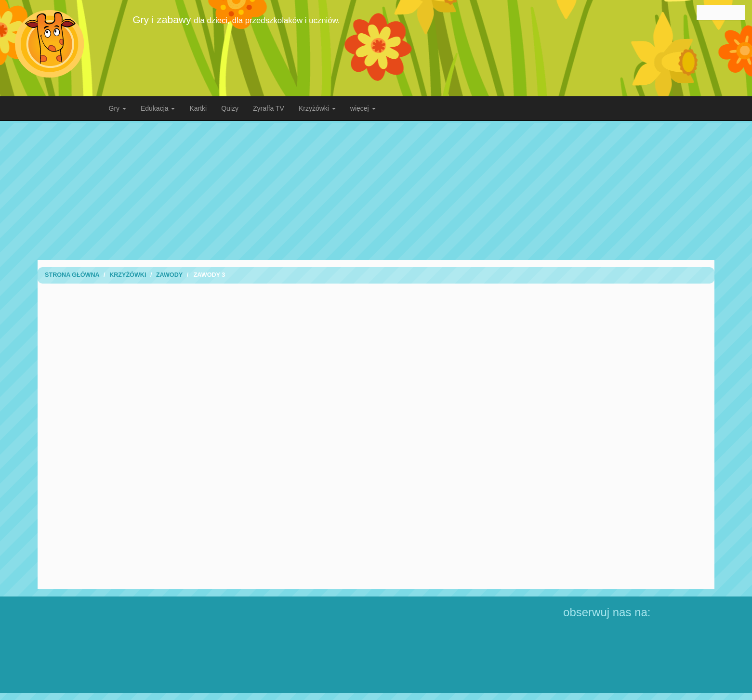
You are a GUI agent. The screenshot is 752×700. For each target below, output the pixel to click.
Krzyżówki (128, 275)
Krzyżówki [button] (317, 108)
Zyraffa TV (269, 108)
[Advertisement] (376, 190)
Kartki (198, 108)
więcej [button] (363, 108)
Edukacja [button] (158, 108)
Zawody (169, 275)
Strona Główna (72, 275)
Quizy (230, 108)
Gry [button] (118, 108)
